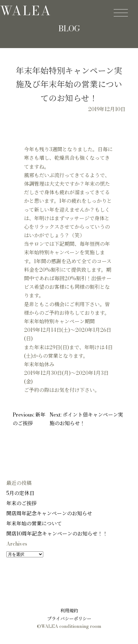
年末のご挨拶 (21, 503)
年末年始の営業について (34, 523)
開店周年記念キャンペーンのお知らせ (49, 513)
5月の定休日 (20, 493)
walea (26, 11)
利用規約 (69, 611)
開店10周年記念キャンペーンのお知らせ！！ (57, 534)
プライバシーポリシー (69, 619)
